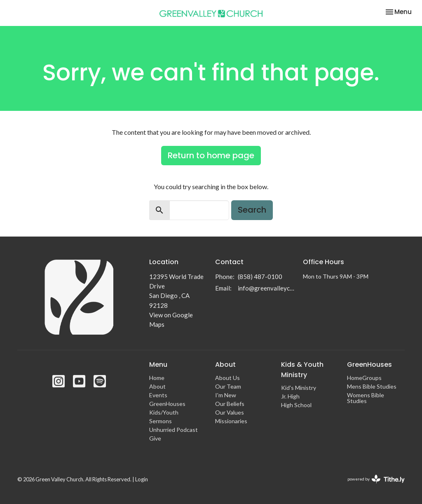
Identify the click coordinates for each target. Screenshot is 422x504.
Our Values (230, 412)
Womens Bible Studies (366, 398)
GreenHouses (167, 404)
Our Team (228, 386)
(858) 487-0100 (260, 277)
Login (142, 479)
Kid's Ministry (299, 388)
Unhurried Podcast (173, 430)
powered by (376, 479)
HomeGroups (364, 378)
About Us (227, 378)
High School (296, 405)
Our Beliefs (230, 404)
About (157, 386)
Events (158, 395)
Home (157, 378)
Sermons (161, 421)
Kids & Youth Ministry (302, 370)
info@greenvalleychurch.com (266, 288)
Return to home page (211, 155)
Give (155, 438)
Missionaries (231, 421)
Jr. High (290, 396)
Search (252, 210)
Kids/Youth (164, 412)
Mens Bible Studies (372, 386)
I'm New (226, 395)
